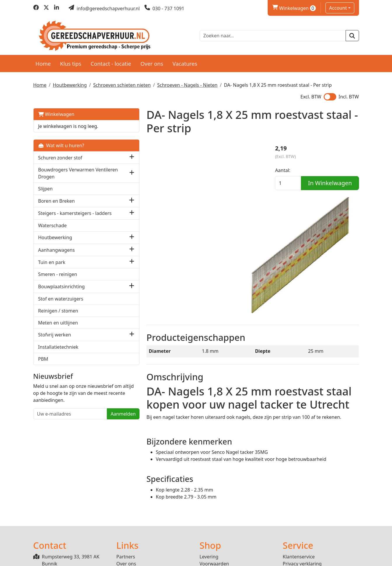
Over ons (152, 62)
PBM (43, 364)
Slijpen (46, 187)
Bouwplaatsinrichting (62, 291)
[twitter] (46, 8)
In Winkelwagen (320, 194)
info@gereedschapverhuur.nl (74, 527)
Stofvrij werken (55, 340)
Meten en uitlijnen (58, 328)
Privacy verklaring (302, 509)
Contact (291, 516)
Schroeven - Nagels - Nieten (187, 84)
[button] (101, 156)
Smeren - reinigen (58, 279)
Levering (209, 502)
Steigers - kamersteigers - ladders (66, 215)
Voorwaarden (214, 509)
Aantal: (290, 170)
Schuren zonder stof (60, 156)
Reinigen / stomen (58, 316)
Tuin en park (52, 267)
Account (338, 8)
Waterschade (53, 230)
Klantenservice (299, 502)
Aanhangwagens (57, 255)
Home (43, 62)
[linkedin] (56, 8)
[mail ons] (104, 8)
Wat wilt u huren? (61, 144)
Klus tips (71, 62)
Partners (126, 502)
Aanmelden (93, 426)
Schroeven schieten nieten (122, 84)
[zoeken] (352, 35)
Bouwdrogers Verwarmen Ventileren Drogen (66, 172)
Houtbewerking (70, 84)
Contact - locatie (111, 62)
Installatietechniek (58, 352)
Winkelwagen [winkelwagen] (294, 8)
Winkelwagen (56, 113)
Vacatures (185, 62)
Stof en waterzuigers (61, 304)
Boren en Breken (57, 199)
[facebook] (36, 8)
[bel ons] (164, 8)
